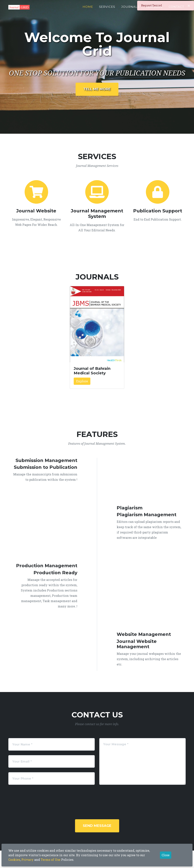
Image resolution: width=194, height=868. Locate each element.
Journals (130, 9)
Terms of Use (51, 860)
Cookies (14, 860)
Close (166, 855)
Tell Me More (97, 89)
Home (88, 9)
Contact (176, 9)
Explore (82, 381)
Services (107, 9)
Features (154, 9)
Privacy (27, 860)
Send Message (97, 826)
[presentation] (106, 797)
